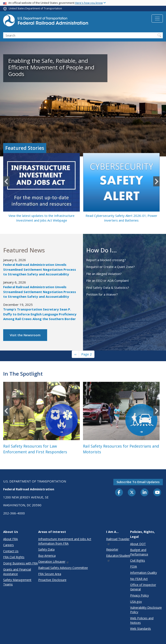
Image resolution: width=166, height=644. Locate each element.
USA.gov (136, 602)
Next (156, 181)
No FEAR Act (139, 579)
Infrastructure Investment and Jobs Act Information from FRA (65, 541)
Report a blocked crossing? (106, 260)
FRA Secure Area (50, 574)
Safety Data (46, 549)
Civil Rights (138, 560)
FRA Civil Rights (14, 557)
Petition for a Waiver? (102, 294)
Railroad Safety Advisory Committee (63, 568)
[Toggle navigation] (157, 19)
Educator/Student (118, 558)
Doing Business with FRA (20, 563)
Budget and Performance (139, 552)
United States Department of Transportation (35, 8)
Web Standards (141, 629)
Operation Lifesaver (54, 562)
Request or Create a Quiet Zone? (110, 267)
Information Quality (143, 573)
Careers (8, 545)
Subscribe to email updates (138, 482)
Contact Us (11, 551)
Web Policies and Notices (142, 620)
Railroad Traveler (118, 541)
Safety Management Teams (17, 582)
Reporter (112, 549)
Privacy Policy (139, 595)
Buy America (47, 556)
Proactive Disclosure (52, 580)
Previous (6, 181)
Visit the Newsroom (25, 335)
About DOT (138, 544)
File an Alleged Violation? (104, 274)
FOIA (134, 566)
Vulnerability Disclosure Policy (146, 610)
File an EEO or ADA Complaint (108, 280)
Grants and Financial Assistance (17, 572)
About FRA (11, 539)
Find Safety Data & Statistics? (108, 288)
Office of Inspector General (143, 587)
